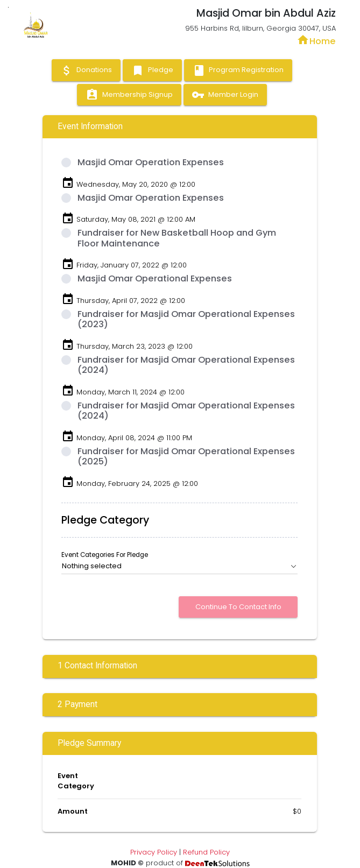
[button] (180, 566)
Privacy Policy (154, 852)
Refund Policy (206, 852)
